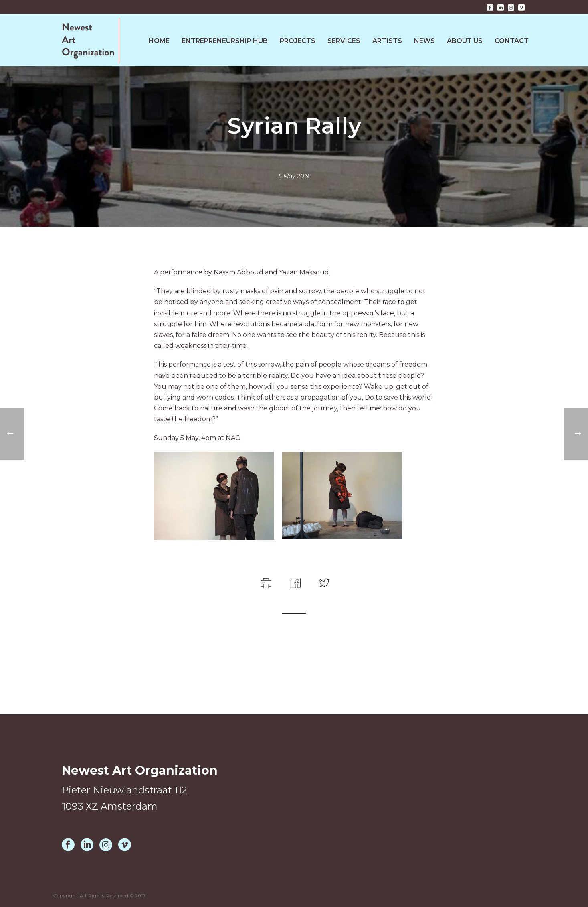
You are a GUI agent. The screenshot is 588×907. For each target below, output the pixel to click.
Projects (298, 41)
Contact (512, 41)
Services (344, 41)
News (424, 41)
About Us (465, 41)
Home (159, 41)
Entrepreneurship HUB (225, 41)
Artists (387, 41)
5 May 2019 (294, 176)
